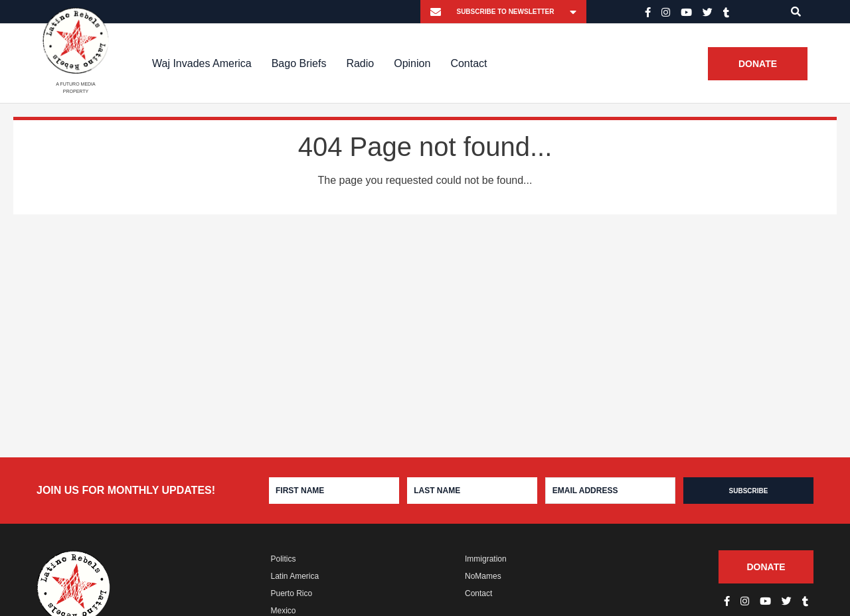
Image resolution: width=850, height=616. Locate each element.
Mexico (284, 611)
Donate (758, 64)
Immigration (486, 559)
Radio (360, 63)
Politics (284, 559)
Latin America (295, 576)
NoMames (483, 576)
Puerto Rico (292, 593)
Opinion (412, 63)
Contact (468, 63)
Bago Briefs (299, 63)
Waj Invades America (202, 63)
